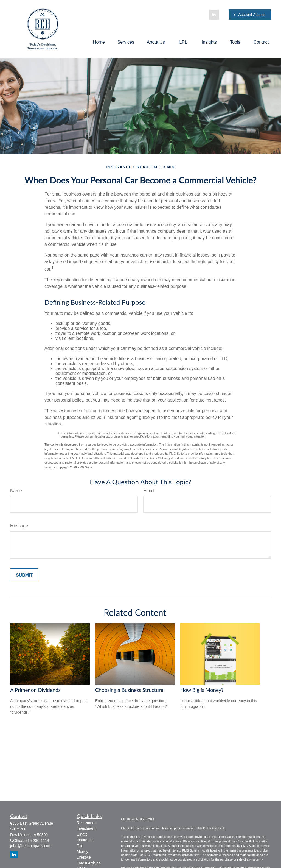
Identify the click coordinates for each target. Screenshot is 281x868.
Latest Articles (89, 863)
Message (19, 526)
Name (16, 491)
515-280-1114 (37, 841)
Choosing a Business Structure (129, 690)
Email (149, 491)
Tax (80, 846)
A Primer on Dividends (35, 690)
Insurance (85, 840)
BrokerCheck (216, 828)
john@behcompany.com (31, 846)
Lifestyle (84, 857)
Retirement (86, 823)
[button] (99, 42)
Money (83, 852)
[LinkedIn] (214, 15)
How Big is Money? (202, 690)
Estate (82, 834)
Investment (86, 828)
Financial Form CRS (141, 819)
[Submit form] (24, 575)
